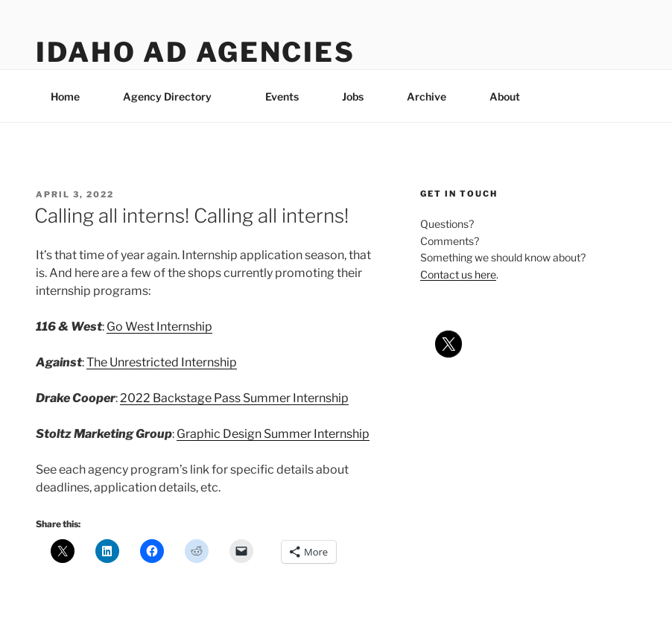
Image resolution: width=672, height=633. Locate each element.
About (512, 96)
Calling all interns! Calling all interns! (191, 216)
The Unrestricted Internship (162, 362)
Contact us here (458, 274)
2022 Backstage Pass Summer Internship (234, 398)
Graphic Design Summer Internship (273, 434)
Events (282, 96)
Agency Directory (174, 96)
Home (65, 96)
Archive (427, 96)
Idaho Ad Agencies (196, 52)
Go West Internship (159, 327)
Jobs (353, 96)
